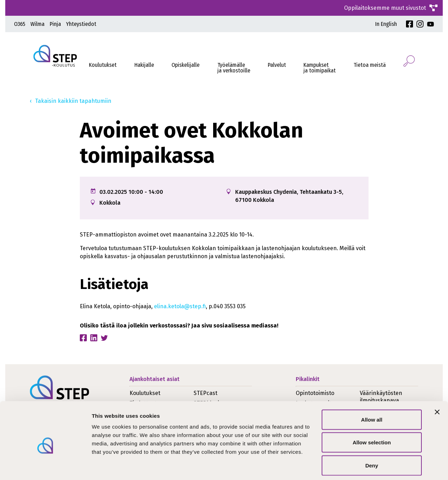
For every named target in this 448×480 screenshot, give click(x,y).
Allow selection (372, 411)
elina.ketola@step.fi (180, 306)
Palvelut (277, 65)
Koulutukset (103, 65)
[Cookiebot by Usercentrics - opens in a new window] (45, 466)
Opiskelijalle (185, 65)
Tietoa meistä (370, 65)
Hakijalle (144, 65)
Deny (372, 434)
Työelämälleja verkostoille (234, 68)
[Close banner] (437, 381)
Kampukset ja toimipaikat (320, 68)
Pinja (55, 24)
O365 (20, 24)
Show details (367, 466)
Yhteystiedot (81, 24)
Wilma (37, 24)
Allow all (372, 388)
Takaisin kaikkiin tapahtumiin (73, 101)
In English (386, 24)
